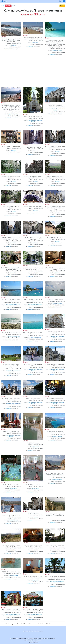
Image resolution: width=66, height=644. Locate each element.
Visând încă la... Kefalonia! (57, 437)
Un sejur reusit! (35, 580)
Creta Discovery (13, 45)
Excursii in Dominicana (57, 303)
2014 (62, 6)
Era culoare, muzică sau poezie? (13, 336)
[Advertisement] (33, 71)
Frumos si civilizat (35, 447)
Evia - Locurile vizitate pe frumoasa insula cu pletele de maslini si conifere (12, 305)
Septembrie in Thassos (57, 51)
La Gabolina (13, 150)
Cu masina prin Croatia (57, 480)
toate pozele (8, 49)
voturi (4, 37)
